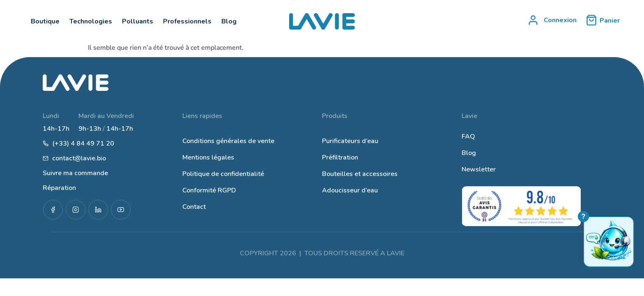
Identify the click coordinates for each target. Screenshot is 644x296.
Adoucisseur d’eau (350, 190)
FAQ (468, 136)
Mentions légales (208, 157)
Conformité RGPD (209, 190)
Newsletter (479, 169)
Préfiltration (340, 157)
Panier (610, 21)
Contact (194, 207)
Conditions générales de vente (228, 141)
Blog (469, 153)
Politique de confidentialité (223, 174)
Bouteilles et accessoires (360, 174)
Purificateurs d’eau (350, 141)
